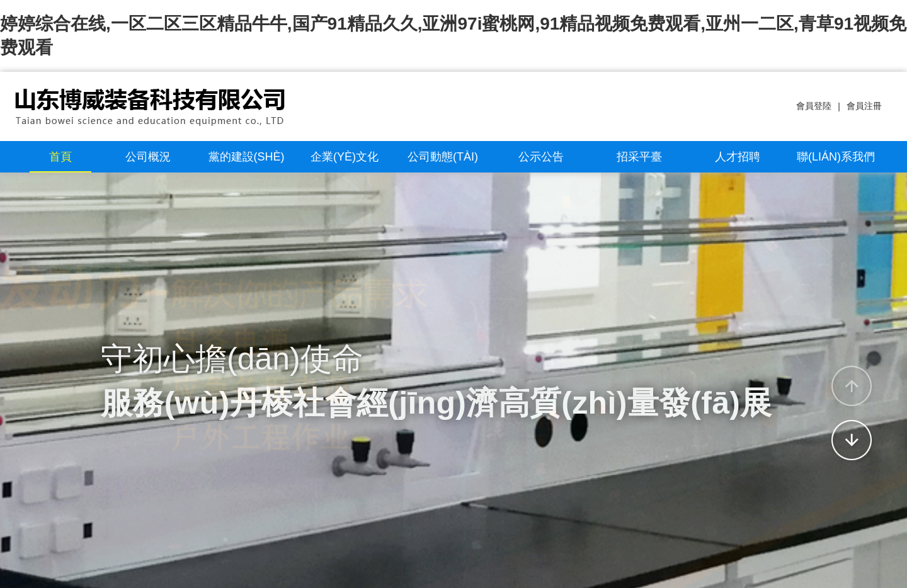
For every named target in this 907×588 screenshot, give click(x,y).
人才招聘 (738, 157)
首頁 (60, 157)
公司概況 (148, 157)
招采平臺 (639, 157)
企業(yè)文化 (345, 157)
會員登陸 (814, 106)
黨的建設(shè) (247, 157)
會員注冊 (864, 106)
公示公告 (541, 157)
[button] (852, 386)
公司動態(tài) (443, 157)
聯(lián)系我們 (836, 157)
